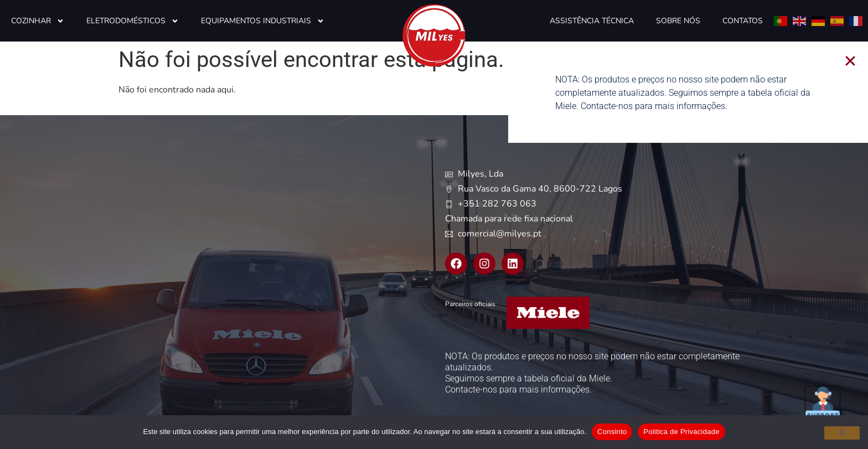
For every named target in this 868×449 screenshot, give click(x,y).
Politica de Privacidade (681, 432)
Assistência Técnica (592, 21)
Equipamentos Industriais (263, 21)
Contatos (743, 21)
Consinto (612, 432)
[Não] (842, 433)
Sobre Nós (678, 21)
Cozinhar (38, 21)
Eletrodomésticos (133, 21)
